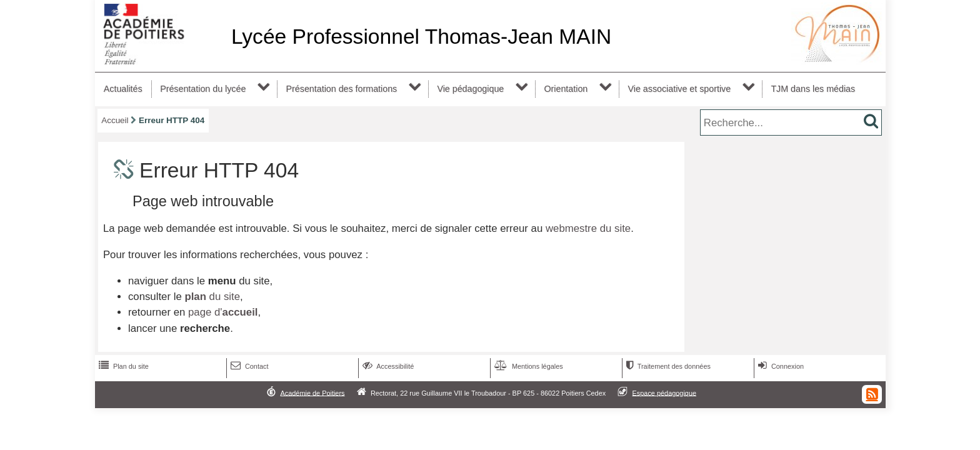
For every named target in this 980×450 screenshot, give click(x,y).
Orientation (566, 89)
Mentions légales (527, 366)
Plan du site (122, 366)
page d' (223, 312)
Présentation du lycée (203, 89)
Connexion (780, 366)
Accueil (115, 120)
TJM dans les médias (813, 89)
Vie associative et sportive (680, 89)
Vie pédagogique (470, 89)
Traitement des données (667, 366)
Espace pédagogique (665, 392)
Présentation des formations (342, 89)
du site (212, 297)
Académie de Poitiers (312, 392)
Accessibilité (387, 366)
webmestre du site (588, 228)
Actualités (123, 89)
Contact (248, 366)
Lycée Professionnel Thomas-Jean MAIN (421, 37)
